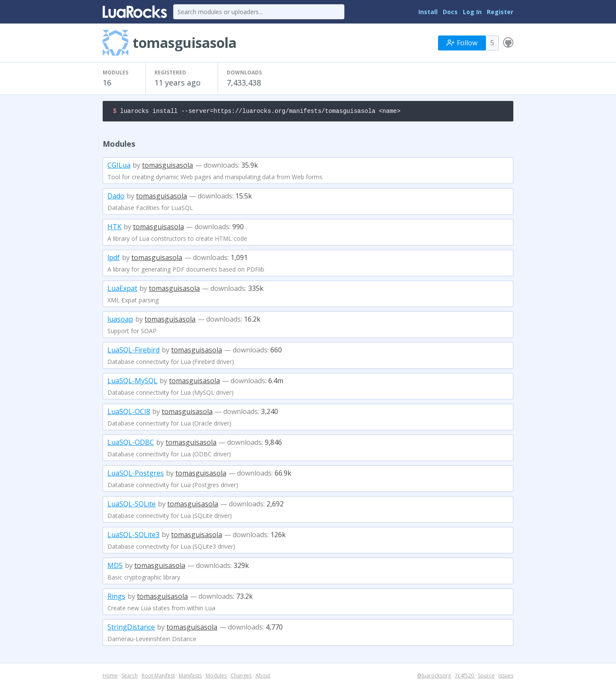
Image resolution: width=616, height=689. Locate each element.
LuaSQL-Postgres (136, 474)
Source (486, 677)
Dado (116, 197)
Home (110, 677)
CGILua (119, 166)
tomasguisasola (167, 166)
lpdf (114, 259)
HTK (114, 228)
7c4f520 (465, 677)
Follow (462, 43)
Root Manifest (158, 677)
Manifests (190, 677)
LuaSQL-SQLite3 (133, 536)
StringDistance (131, 628)
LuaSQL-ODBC (131, 444)
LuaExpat (122, 290)
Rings (116, 597)
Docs (450, 12)
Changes (241, 677)
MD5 (115, 567)
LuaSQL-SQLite (132, 505)
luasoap (120, 320)
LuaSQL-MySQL (132, 382)
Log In (472, 12)
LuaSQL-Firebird (133, 351)
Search (130, 677)
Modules (216, 677)
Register (500, 12)
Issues (506, 677)
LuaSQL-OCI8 (129, 413)
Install (428, 12)
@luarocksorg (434, 677)
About (263, 677)
